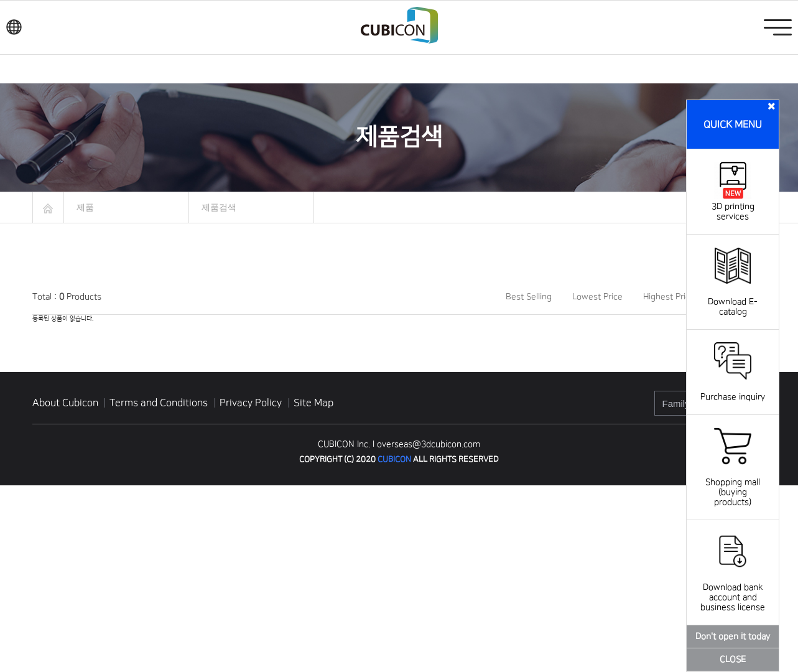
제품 (85, 207)
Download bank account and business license (733, 587)
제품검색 (219, 207)
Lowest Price (597, 297)
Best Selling (529, 297)
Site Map (313, 403)
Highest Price (669, 297)
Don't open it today (733, 637)
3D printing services (733, 207)
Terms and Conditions (160, 403)
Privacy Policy (252, 403)
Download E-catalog (733, 297)
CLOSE (733, 660)
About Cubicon (65, 403)
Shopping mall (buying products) (733, 482)
